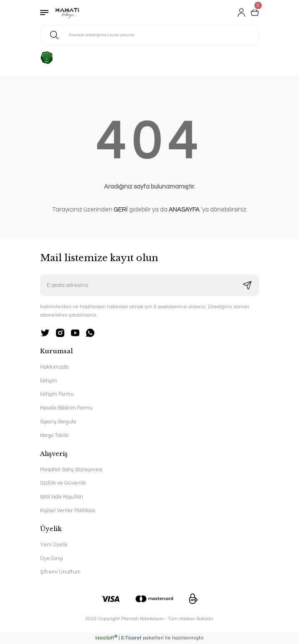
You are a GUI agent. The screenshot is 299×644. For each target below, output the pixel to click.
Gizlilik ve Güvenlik (63, 483)
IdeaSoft (106, 638)
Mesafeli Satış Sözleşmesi (71, 470)
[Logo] (67, 13)
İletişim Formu (57, 394)
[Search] (149, 35)
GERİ (121, 210)
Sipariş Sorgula (58, 422)
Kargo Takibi (54, 436)
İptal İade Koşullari (62, 497)
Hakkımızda (54, 367)
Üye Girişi (52, 559)
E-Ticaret (131, 638)
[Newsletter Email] (149, 285)
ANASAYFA (184, 210)
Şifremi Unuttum (60, 572)
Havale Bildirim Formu (66, 408)
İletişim (49, 381)
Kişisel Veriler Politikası (68, 511)
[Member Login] (241, 13)
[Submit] (247, 285)
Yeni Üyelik (54, 545)
